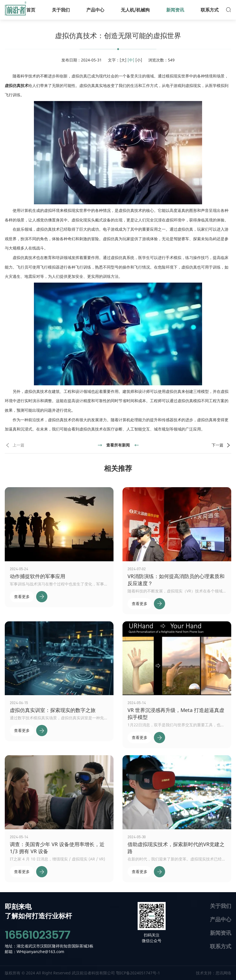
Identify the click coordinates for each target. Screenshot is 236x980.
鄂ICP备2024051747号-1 (138, 973)
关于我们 (221, 906)
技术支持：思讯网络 (214, 973)
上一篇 (15, 445)
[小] (139, 60)
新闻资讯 (221, 933)
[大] (123, 60)
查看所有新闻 (118, 445)
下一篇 (221, 445)
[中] (131, 60)
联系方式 (221, 946)
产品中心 (221, 919)
